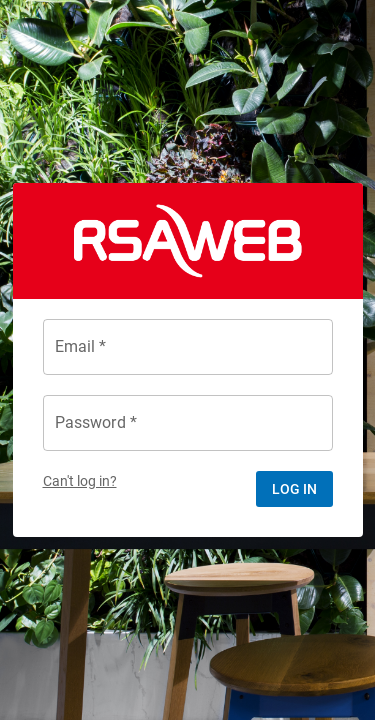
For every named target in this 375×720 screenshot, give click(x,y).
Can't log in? (80, 481)
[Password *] (188, 423)
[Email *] (188, 347)
